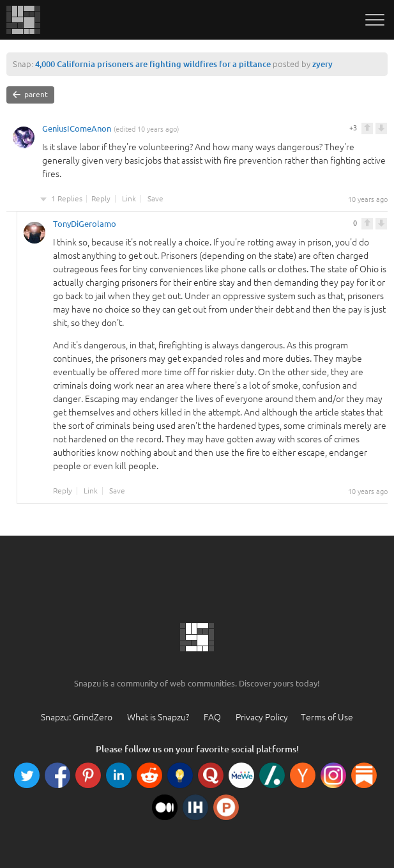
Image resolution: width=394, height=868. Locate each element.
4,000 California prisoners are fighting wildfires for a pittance (153, 64)
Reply (101, 199)
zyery (322, 64)
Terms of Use (327, 717)
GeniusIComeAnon (77, 130)
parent (30, 95)
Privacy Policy (262, 717)
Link (129, 199)
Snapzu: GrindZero (77, 717)
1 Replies (67, 199)
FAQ (212, 717)
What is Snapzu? (158, 717)
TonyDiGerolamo (85, 226)
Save (155, 199)
